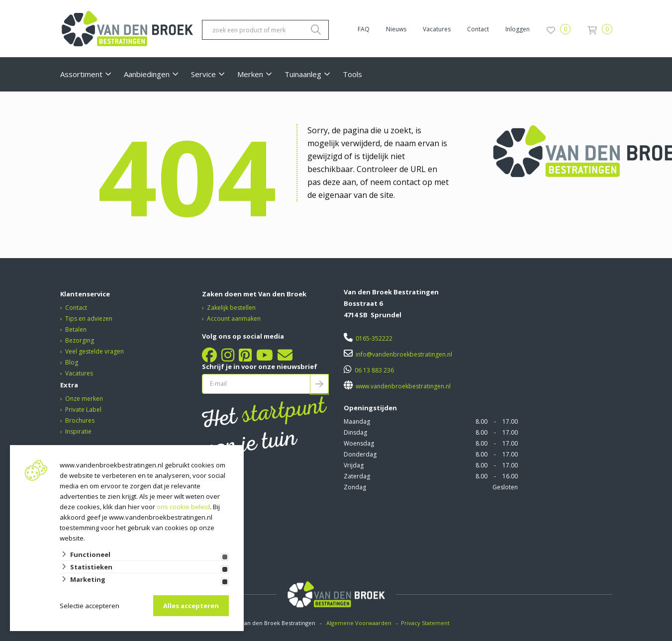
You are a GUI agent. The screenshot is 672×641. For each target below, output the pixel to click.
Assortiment (81, 74)
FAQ (364, 29)
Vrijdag (354, 465)
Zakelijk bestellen (231, 308)
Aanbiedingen (147, 74)
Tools (352, 74)
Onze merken (84, 399)
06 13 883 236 (374, 370)
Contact (478, 29)
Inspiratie (78, 431)
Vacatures (437, 29)
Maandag (357, 421)
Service (203, 74)
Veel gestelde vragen (95, 351)
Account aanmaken (234, 319)
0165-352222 (374, 338)
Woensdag (359, 443)
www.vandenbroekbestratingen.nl (402, 386)
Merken (250, 74)
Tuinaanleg (303, 74)
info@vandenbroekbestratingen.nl (404, 354)
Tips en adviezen (89, 319)
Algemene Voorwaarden (359, 623)
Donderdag (360, 454)
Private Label (83, 410)
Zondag (355, 487)
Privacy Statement (426, 623)
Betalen (76, 329)
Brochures (80, 420)
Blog (72, 362)
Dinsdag (355, 432)
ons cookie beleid (183, 507)
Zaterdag (357, 476)
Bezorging (80, 340)
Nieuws (396, 29)
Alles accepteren (191, 606)
